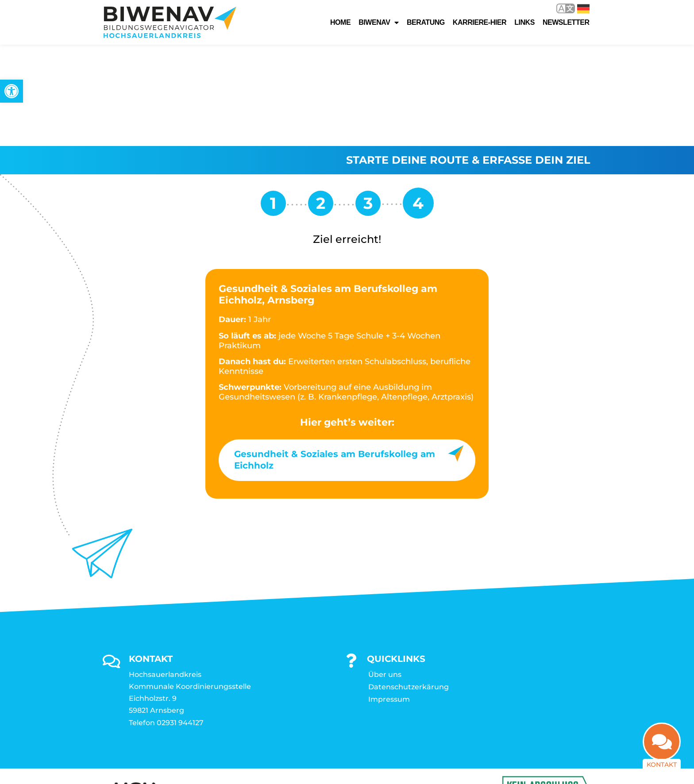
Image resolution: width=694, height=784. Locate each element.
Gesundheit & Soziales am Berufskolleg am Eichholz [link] (335, 358)
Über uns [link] (385, 573)
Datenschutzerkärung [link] (409, 586)
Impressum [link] (389, 598)
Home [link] (340, 22)
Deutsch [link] (583, 9)
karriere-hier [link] (480, 22)
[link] (12, 91)
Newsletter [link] (566, 22)
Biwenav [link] (379, 23)
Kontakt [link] (662, 769)
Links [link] (524, 22)
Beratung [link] (426, 22)
